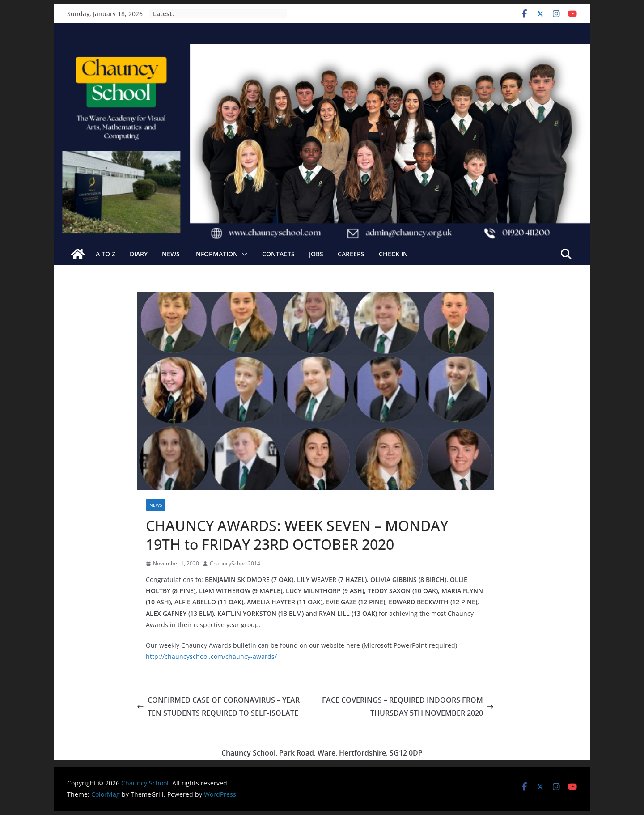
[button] (243, 254)
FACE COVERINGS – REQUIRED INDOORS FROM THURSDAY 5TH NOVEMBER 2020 (408, 707)
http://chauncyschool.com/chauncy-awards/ (211, 656)
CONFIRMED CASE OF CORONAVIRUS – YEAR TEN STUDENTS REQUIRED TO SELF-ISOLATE (218, 707)
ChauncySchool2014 (235, 563)
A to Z (106, 254)
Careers (351, 254)
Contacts (278, 254)
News (171, 254)
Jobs (316, 254)
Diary (139, 254)
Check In (393, 254)
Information (216, 254)
